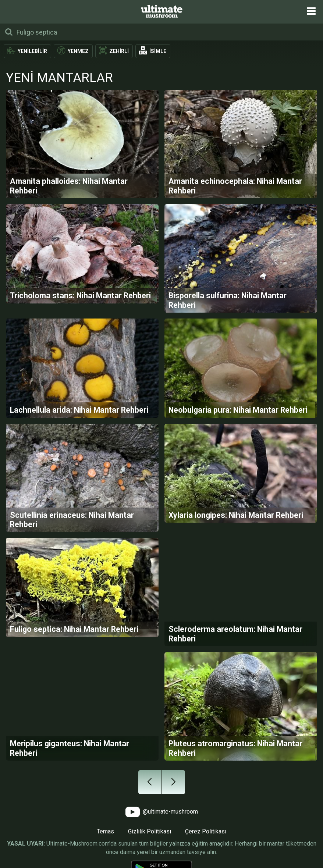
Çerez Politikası (206, 831)
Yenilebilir (32, 51)
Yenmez (78, 51)
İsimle (158, 51)
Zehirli (119, 51)
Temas (105, 831)
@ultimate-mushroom (162, 812)
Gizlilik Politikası (150, 831)
